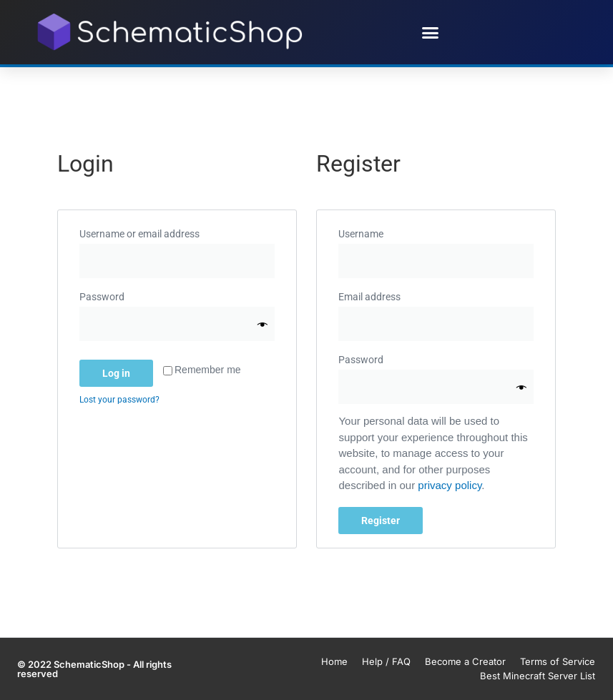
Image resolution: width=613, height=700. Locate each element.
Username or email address (162, 232)
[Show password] (263, 324)
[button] (430, 32)
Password (124, 295)
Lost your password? (119, 400)
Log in (116, 373)
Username (383, 232)
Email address (392, 295)
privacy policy (450, 485)
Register (381, 521)
